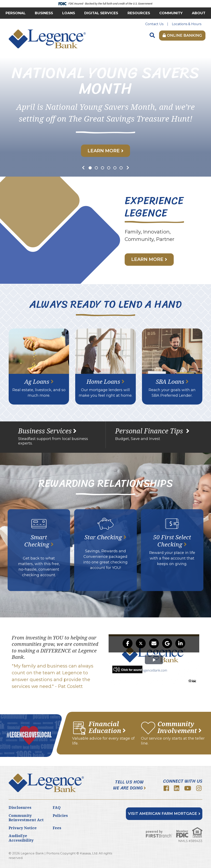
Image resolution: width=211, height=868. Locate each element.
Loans (69, 13)
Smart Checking (37, 541)
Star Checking (103, 537)
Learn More (104, 151)
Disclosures (20, 807)
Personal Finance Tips (150, 431)
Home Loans (103, 381)
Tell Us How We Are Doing (128, 785)
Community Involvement (177, 727)
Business (44, 13)
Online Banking (182, 35)
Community (171, 13)
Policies (60, 815)
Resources (139, 13)
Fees (57, 828)
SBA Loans (170, 381)
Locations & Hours (187, 24)
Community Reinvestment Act (26, 818)
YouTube (188, 788)
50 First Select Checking (172, 541)
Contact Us (154, 24)
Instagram (199, 788)
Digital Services (101, 13)
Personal (16, 13)
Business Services (45, 431)
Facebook (166, 788)
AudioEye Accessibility (21, 838)
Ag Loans (37, 381)
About (199, 13)
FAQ (57, 807)
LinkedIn (177, 788)
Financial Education (105, 727)
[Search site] (152, 36)
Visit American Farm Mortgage (162, 814)
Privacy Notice (23, 828)
